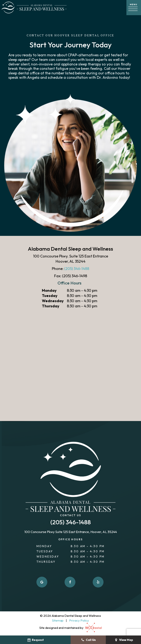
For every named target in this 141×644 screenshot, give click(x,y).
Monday (49, 290)
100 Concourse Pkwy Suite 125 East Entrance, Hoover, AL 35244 (71, 532)
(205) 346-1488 (77, 269)
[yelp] (98, 582)
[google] (42, 582)
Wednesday (53, 301)
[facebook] (70, 582)
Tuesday (50, 296)
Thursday (51, 306)
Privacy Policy (79, 620)
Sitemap (58, 620)
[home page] (34, 8)
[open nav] (134, 8)
